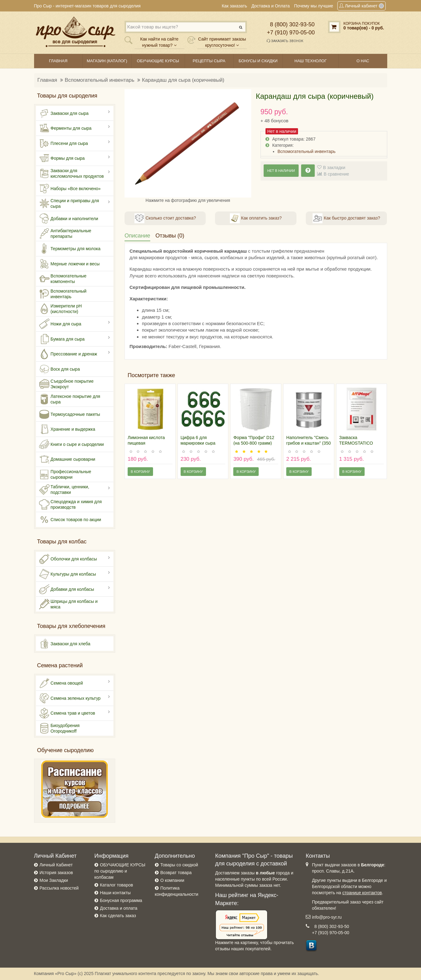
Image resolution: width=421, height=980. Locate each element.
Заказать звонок (285, 41)
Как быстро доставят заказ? (346, 218)
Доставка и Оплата (270, 6)
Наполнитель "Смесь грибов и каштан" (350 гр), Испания (309, 443)
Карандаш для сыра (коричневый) (183, 80)
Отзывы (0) (170, 236)
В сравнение (336, 174)
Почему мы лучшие (314, 6)
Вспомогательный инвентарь (100, 80)
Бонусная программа (121, 900)
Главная (47, 80)
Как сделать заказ (118, 916)
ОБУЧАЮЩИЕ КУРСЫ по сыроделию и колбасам (120, 871)
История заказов (56, 873)
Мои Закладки (54, 880)
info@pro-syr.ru (327, 917)
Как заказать (235, 6)
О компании (172, 880)
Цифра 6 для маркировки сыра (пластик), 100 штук (200, 443)
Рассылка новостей (59, 888)
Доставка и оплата (119, 908)
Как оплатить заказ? (256, 218)
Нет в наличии (281, 171)
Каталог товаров (117, 885)
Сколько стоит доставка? (165, 218)
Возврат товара (176, 873)
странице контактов (362, 893)
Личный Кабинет (56, 865)
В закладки (334, 168)
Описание (137, 236)
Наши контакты (115, 893)
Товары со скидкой (179, 865)
